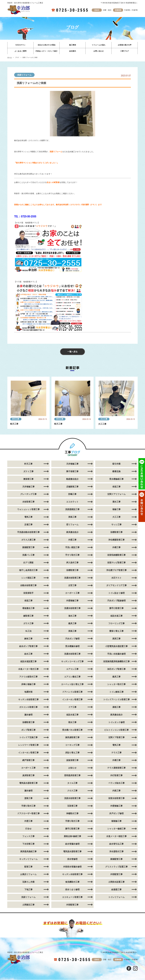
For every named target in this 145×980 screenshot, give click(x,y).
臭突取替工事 (28, 776)
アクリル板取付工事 (28, 677)
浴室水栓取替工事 (116, 798)
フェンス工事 (28, 836)
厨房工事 (116, 639)
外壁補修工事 (72, 601)
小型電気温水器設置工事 (116, 646)
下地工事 (28, 890)
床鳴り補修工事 (28, 684)
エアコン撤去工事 (72, 677)
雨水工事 (72, 722)
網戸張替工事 (28, 760)
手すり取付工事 (72, 555)
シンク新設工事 (28, 578)
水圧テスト (116, 578)
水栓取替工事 (28, 502)
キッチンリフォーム (28, 859)
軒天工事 (16, 419)
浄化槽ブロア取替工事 (116, 570)
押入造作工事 (72, 563)
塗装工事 (28, 798)
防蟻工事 (72, 494)
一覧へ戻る (72, 352)
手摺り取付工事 (28, 806)
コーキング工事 (72, 745)
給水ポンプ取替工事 (28, 646)
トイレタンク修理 (116, 722)
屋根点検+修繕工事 (72, 836)
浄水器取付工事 (116, 852)
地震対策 (28, 692)
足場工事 (28, 525)
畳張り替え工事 (116, 631)
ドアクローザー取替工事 (28, 814)
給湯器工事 (116, 890)
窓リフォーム (72, 525)
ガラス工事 (28, 623)
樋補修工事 (116, 821)
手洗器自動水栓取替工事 (28, 532)
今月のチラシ (20, 45)
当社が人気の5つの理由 (47, 45)
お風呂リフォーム (28, 874)
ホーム (10, 57)
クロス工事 (72, 791)
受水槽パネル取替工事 (72, 730)
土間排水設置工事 (116, 882)
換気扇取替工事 (72, 738)
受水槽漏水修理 (72, 646)
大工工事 (104, 419)
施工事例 (72, 45)
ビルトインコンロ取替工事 (116, 730)
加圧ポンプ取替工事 (116, 669)
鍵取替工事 (28, 616)
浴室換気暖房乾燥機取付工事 (116, 662)
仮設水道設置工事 (28, 662)
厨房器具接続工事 (28, 852)
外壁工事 (72, 540)
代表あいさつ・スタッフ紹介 (47, 51)
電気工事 (28, 517)
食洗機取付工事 (72, 882)
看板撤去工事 (28, 608)
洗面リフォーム (24, 75)
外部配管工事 (116, 874)
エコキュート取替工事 (72, 897)
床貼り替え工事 (72, 753)
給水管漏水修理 (72, 844)
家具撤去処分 (72, 532)
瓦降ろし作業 (28, 882)
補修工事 (116, 509)
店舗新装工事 (72, 487)
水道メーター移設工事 (116, 836)
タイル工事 (72, 783)
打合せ (28, 829)
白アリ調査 (28, 563)
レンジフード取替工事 (28, 745)
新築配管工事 (28, 547)
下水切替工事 (28, 844)
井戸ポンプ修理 (116, 814)
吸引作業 (116, 464)
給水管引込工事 (116, 844)
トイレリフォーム (116, 897)
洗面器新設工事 (72, 509)
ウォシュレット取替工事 (28, 509)
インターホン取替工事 (72, 700)
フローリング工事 (116, 623)
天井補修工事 (72, 464)
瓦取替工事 (72, 806)
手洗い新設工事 (72, 547)
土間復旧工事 (28, 905)
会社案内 (72, 51)
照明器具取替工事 (72, 776)
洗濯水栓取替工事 (72, 578)
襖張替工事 (28, 479)
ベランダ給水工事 (116, 783)
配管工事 (28, 867)
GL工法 (28, 631)
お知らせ (72, 768)
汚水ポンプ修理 (72, 639)
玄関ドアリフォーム (116, 494)
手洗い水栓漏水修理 (116, 654)
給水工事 (28, 654)
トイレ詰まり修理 (116, 593)
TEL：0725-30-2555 (25, 216)
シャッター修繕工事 (116, 829)
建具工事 (72, 623)
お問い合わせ (99, 51)
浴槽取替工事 (116, 532)
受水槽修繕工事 (116, 479)
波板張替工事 (72, 760)
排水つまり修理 (72, 890)
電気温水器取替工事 (28, 783)
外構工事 (116, 547)
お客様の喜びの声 (125, 45)
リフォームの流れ (99, 45)
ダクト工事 (28, 471)
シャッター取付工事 (116, 684)
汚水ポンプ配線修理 (116, 601)
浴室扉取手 (28, 593)
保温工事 (116, 487)
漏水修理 (28, 715)
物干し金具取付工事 (28, 570)
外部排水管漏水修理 (72, 867)
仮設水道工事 (116, 616)
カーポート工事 (72, 593)
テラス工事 (116, 753)
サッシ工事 (116, 525)
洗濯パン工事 (28, 555)
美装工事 (72, 517)
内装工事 (116, 791)
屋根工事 (116, 707)
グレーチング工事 (28, 494)
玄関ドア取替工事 (116, 738)
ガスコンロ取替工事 (28, 707)
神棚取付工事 (72, 814)
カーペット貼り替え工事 (72, 684)
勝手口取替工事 (116, 608)
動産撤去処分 (72, 479)
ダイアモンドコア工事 (116, 585)
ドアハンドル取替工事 (72, 692)
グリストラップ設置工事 (116, 867)
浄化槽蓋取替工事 (116, 540)
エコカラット (72, 502)
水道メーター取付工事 (28, 669)
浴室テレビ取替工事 (116, 563)
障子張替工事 (72, 471)
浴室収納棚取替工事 (116, 555)
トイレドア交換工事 (28, 738)
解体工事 (28, 639)
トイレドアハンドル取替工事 (116, 700)
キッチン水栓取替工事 (28, 700)
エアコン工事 (72, 669)
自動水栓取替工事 (28, 585)
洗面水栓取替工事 (72, 798)
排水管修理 (72, 859)
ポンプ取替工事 (28, 730)
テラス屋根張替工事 (116, 768)
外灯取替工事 (116, 776)
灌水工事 (116, 502)
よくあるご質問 (20, 51)
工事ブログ (125, 51)
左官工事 (72, 585)
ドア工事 (72, 707)
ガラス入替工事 (28, 540)
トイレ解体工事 (116, 692)
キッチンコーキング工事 (72, 662)
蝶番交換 (116, 471)
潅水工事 (72, 616)
